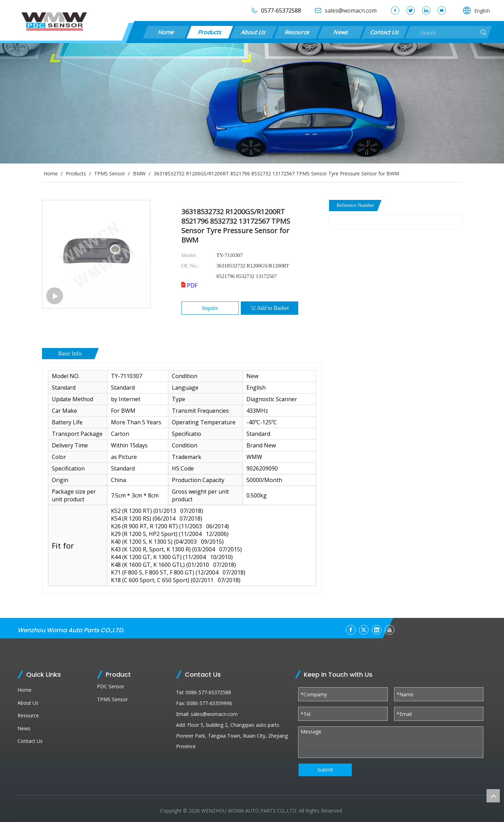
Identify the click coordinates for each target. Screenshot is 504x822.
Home (166, 32)
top (493, 796)
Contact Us (385, 32)
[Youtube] (390, 630)
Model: (189, 255)
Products (210, 32)
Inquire (210, 308)
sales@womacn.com (214, 714)
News (341, 32)
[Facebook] (351, 630)
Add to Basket (270, 308)
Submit (325, 770)
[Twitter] (364, 630)
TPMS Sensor (112, 699)
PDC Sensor (111, 686)
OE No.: (190, 266)
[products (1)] (252, 103)
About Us (253, 32)
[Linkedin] (377, 630)
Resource (297, 32)
